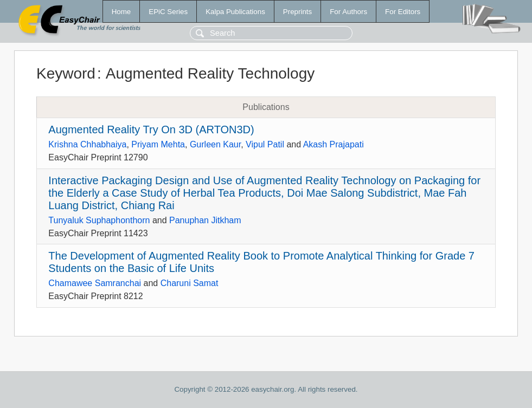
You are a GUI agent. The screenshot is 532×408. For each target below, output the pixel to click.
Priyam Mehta (158, 144)
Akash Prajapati (334, 144)
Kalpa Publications (235, 12)
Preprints (297, 12)
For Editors (403, 12)
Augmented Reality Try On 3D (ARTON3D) (151, 129)
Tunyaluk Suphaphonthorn (99, 220)
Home (121, 12)
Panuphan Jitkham (205, 220)
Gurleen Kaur (215, 144)
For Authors (348, 12)
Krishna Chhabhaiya (87, 144)
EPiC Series (168, 12)
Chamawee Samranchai (95, 283)
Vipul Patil (265, 144)
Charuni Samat (190, 283)
